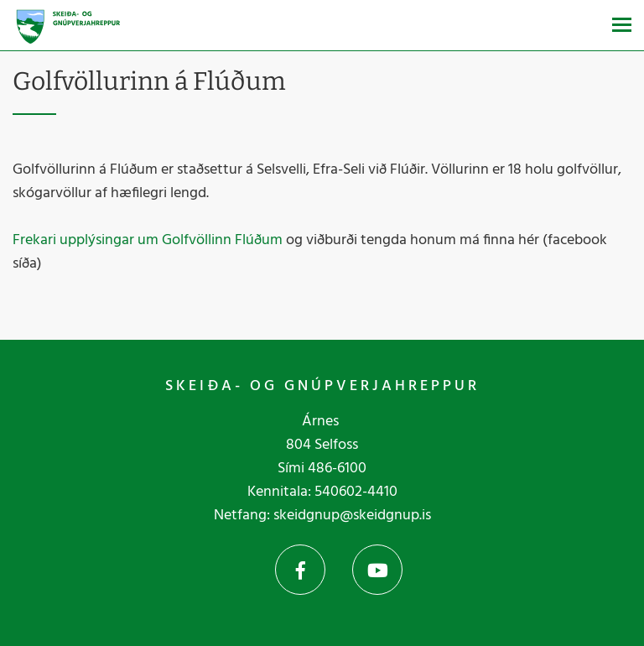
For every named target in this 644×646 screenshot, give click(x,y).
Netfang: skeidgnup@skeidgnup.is (322, 516)
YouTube (377, 570)
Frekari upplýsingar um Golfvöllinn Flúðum (148, 240)
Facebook (300, 570)
